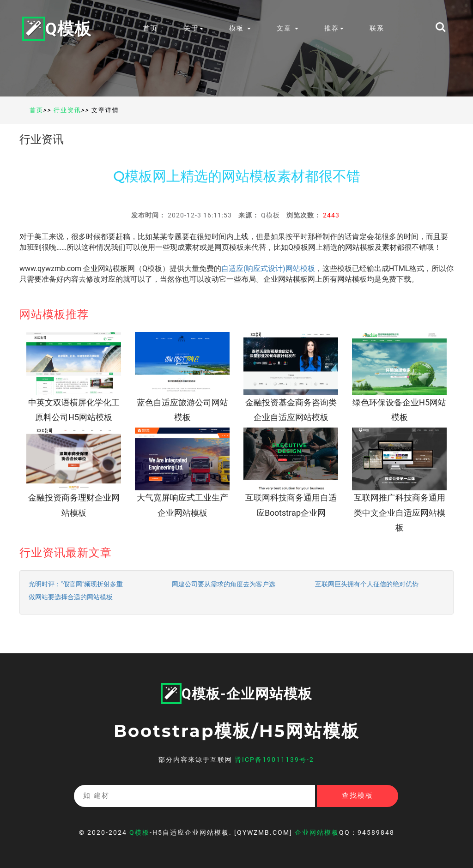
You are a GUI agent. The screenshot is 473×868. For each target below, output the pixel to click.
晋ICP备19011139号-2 (274, 759)
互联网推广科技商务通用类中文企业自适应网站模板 (400, 512)
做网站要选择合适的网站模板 (71, 597)
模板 (240, 28)
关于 (194, 28)
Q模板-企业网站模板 (236, 694)
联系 (377, 28)
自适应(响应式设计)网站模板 (268, 268)
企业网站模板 (317, 832)
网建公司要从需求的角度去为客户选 (224, 584)
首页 (151, 28)
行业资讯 (67, 110)
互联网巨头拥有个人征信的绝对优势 (367, 584)
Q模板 (57, 28)
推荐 (334, 28)
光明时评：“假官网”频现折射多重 (76, 584)
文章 (288, 28)
